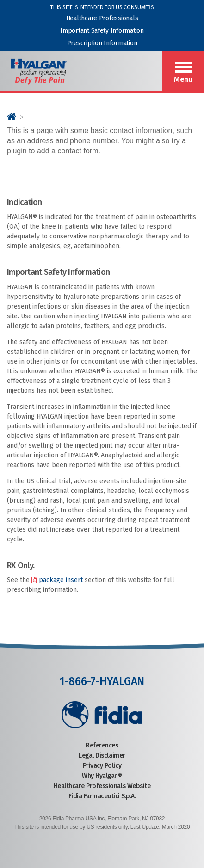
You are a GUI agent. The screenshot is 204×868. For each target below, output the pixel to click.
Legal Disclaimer (102, 756)
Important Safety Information (102, 31)
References (102, 745)
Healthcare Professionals (102, 18)
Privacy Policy (102, 766)
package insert (61, 580)
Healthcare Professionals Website (102, 786)
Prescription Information (102, 43)
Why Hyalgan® (102, 776)
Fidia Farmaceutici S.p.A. (102, 796)
